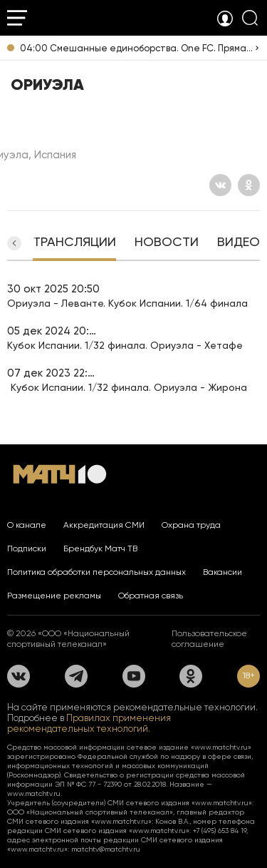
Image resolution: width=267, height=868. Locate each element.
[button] (14, 243)
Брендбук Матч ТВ (100, 548)
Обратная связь (151, 596)
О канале (27, 525)
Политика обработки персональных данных (96, 572)
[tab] (74, 243)
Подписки (27, 548)
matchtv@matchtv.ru (106, 849)
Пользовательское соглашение (209, 639)
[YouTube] (134, 676)
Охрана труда (191, 525)
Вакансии (222, 572)
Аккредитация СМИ (104, 525)
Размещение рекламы (54, 596)
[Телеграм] (76, 676)
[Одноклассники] (249, 185)
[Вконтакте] (220, 185)
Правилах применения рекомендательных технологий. (89, 723)
